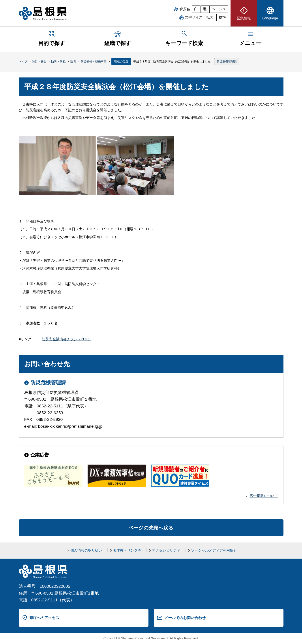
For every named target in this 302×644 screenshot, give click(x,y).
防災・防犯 (58, 61)
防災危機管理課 (227, 61)
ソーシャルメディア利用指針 (214, 550)
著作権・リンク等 (127, 550)
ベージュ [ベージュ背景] (219, 9)
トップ (23, 61)
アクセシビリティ (166, 550)
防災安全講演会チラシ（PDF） (67, 339)
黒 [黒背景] (205, 9)
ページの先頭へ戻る (151, 528)
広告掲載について (264, 496)
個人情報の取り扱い (86, 550)
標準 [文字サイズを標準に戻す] (222, 17)
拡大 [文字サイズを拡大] (210, 17)
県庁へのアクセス (44, 618)
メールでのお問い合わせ (185, 618)
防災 (73, 61)
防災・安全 (39, 61)
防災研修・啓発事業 (94, 61)
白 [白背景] (196, 9)
